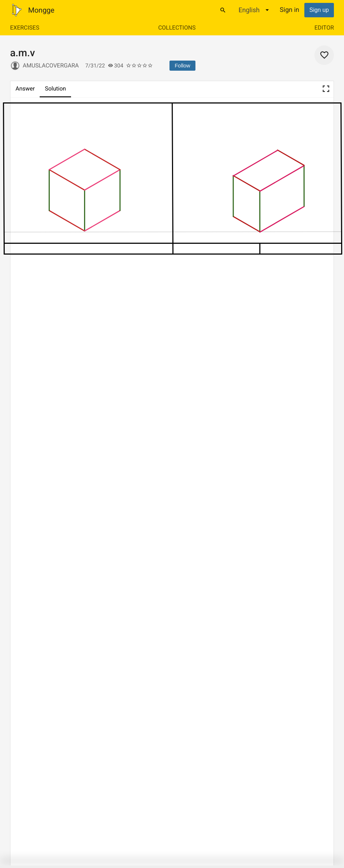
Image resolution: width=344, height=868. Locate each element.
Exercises (25, 28)
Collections (177, 28)
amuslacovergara (51, 65)
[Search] (223, 10)
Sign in (290, 10)
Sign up (319, 10)
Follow (182, 65)
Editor (324, 28)
